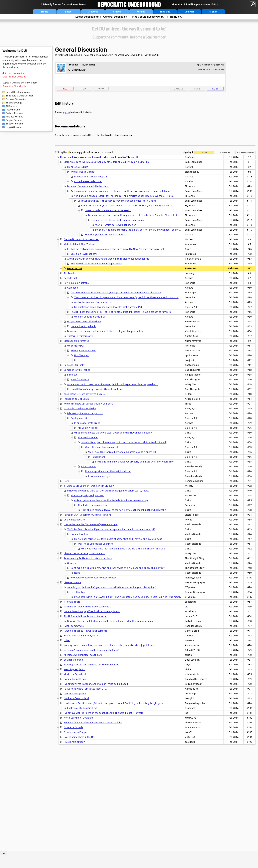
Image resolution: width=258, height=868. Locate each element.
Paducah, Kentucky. (74, 365)
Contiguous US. (79, 418)
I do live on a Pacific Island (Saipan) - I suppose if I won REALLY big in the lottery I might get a (114, 703)
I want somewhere (74, 626)
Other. (67, 640)
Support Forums (15, 124)
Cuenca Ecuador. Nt (74, 520)
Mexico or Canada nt (75, 674)
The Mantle (70, 273)
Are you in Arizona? (88, 428)
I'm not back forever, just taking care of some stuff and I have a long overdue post (118, 539)
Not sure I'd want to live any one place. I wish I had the (93, 723)
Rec (65, 89)
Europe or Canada (73, 727)
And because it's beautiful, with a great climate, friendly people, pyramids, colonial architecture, (122, 191)
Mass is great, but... (74, 669)
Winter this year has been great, (102, 447)
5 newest (225, 152)
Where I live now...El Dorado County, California (88, 404)
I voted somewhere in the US (79, 737)
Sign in (213, 12)
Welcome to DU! (76, 346)
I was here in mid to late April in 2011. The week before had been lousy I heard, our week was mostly (128, 597)
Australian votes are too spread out (93, 302)
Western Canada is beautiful (89, 317)
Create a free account (14, 77)
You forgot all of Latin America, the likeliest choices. (91, 665)
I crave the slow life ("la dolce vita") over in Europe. (91, 524)
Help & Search (13, 127)
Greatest (93, 12)
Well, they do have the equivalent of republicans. (97, 264)
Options (179, 89)
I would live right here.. (76, 679)
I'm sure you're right (78, 167)
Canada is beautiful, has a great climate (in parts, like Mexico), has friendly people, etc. (127, 206)
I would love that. (80, 534)
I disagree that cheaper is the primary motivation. (118, 220)
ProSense (73, 65)
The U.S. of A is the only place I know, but (86, 616)
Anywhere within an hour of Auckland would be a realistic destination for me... (109, 259)
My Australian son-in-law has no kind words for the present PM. (108, 307)
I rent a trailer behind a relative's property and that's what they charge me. (135, 462)
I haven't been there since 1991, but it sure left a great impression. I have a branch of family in (121, 312)
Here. (67, 481)
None (204, 152)
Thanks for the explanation (92, 505)
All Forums (12, 106)
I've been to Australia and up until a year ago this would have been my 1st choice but (116, 293)
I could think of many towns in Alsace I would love (97, 389)
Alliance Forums (15, 117)
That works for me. (88, 437)
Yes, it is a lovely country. (84, 254)
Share (197, 89)
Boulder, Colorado (73, 660)
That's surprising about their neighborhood (108, 471)
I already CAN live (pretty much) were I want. (88, 515)
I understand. (99, 457)
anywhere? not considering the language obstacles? (92, 650)
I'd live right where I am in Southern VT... (85, 689)
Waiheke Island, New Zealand (79, 244)
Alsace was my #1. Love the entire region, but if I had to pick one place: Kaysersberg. (113, 384)
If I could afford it (73, 602)
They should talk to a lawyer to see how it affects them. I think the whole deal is (124, 510)
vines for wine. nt (80, 380)
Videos (117, 12)
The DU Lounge (14, 103)
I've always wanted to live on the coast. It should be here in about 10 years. (104, 713)
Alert (101, 89)
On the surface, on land (76, 698)
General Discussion (115, 17)
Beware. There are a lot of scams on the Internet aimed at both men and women (110, 621)
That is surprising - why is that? (88, 495)
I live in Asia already (74, 742)
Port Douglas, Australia (76, 283)
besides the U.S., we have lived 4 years (84, 394)
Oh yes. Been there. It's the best (84, 322)
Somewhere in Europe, (76, 732)
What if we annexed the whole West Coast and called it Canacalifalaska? (113, 433)
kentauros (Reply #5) (214, 65)
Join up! (189, 12)
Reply (215, 89)
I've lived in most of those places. (81, 239)
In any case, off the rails (87, 423)
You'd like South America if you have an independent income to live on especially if (111, 529)
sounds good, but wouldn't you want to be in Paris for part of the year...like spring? (112, 587)
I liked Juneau (89, 466)
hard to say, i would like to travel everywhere (87, 607)
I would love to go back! (83, 326)
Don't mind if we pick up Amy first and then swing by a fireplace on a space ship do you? (118, 568)
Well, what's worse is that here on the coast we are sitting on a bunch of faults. (123, 549)
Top (84, 89)
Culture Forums (14, 113)
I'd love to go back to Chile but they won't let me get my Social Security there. (108, 491)
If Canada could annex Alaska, (80, 409)
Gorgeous (72, 288)
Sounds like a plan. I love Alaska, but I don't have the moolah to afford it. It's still (124, 442)
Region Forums (14, 120)
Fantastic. (73, 375)
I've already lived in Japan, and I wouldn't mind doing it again (96, 684)
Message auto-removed (76, 341)
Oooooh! (72, 563)
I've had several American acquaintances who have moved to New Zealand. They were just (116, 249)
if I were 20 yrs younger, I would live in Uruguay (89, 486)
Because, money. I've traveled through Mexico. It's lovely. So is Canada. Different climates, (136, 215)
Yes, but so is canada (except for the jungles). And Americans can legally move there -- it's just (124, 196)
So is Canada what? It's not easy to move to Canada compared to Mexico (117, 201)
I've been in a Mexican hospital (90, 177)
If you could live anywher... (149, 17)
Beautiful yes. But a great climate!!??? (105, 235)
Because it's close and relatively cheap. (88, 186)
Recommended (245, 152)
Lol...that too (78, 592)
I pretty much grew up (75, 694)
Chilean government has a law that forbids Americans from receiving (111, 500)
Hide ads (165, 12)
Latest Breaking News (18, 92)
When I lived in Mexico (82, 172)
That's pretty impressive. (80, 336)
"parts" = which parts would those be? (115, 225)
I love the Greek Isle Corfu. (88, 181)
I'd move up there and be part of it (85, 413)
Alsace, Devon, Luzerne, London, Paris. (84, 553)
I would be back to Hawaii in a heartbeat (85, 631)
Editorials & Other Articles (20, 96)
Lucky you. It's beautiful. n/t (82, 708)
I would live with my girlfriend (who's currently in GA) (92, 611)
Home (45, 12)
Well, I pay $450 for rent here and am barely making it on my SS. (122, 452)
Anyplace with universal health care (83, 655)
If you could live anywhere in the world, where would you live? (116, 55)
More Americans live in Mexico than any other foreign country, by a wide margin (106, 162)
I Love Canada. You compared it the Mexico (108, 210)
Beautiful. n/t (75, 268)
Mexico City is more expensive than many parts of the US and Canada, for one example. (142, 230)
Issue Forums (13, 110)
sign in (66, 112)
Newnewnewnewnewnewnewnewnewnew (93, 578)
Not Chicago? (82, 355)
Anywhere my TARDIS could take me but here (88, 558)
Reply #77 (177, 17)
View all (155, 55)
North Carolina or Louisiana (79, 718)
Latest (69, 12)
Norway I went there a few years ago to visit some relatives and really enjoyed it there (109, 645)
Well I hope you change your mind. (96, 544)
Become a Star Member (15, 86)
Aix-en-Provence (72, 582)
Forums (141, 12)
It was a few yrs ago (99, 476)
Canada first (70, 278)
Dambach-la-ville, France (77, 370)
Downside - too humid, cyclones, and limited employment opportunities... (106, 331)
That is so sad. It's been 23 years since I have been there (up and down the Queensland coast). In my (128, 297)
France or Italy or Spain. (77, 399)
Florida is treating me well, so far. (81, 636)
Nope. (77, 573)
